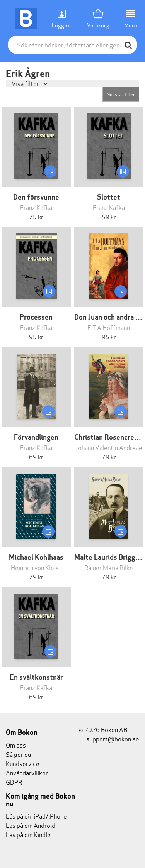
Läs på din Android (31, 825)
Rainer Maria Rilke (109, 567)
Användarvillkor (27, 772)
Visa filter (26, 83)
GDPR (14, 782)
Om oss (16, 745)
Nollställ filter (121, 94)
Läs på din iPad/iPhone (36, 816)
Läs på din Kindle (28, 834)
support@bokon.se (109, 739)
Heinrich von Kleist (36, 567)
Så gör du (18, 754)
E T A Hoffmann (109, 327)
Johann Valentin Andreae (109, 447)
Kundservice (23, 763)
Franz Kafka (36, 207)
